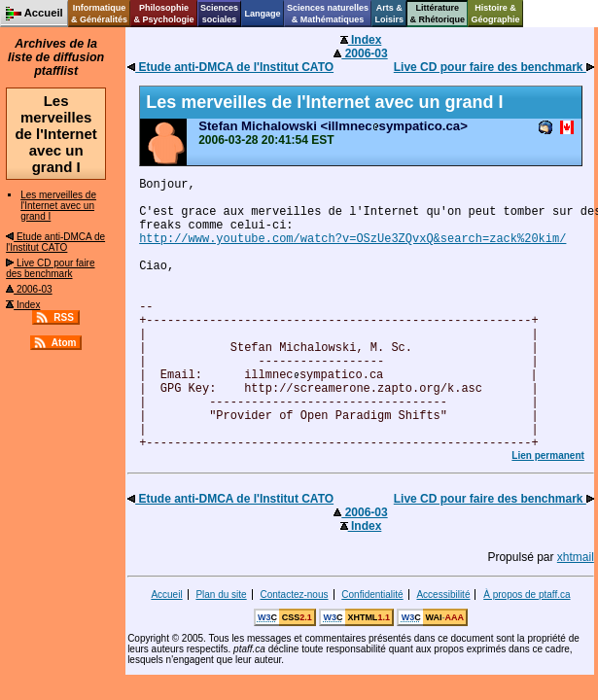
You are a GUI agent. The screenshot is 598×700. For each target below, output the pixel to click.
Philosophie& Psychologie (163, 14)
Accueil (166, 595)
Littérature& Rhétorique (438, 14)
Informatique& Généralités (99, 14)
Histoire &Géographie (496, 14)
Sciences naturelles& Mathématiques (328, 14)
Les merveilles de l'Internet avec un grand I (58, 206)
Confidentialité (372, 595)
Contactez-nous (294, 595)
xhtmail (576, 557)
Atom (64, 343)
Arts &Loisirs (390, 14)
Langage (262, 14)
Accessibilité (443, 595)
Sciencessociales (219, 14)
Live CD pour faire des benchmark (50, 268)
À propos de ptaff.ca (527, 595)
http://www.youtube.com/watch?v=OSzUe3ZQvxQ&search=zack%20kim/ (352, 239)
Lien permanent (547, 455)
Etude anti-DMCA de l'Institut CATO (55, 242)
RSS (64, 317)
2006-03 (29, 289)
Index (23, 305)
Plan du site (221, 595)
